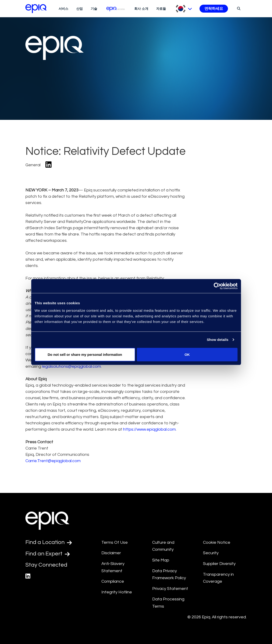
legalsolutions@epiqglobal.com (71, 366)
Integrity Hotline (117, 592)
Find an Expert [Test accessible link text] (48, 554)
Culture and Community (163, 546)
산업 (79, 9)
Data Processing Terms (168, 603)
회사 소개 (141, 9)
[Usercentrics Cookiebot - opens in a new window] (217, 286)
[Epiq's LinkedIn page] (28, 576)
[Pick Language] (184, 9)
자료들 (161, 9)
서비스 (63, 9)
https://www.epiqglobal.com (149, 429)
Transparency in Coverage (218, 578)
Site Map (161, 560)
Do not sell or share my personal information (85, 354)
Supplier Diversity (219, 564)
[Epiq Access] (116, 9)
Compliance (113, 581)
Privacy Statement (170, 589)
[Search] (238, 8)
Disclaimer (111, 553)
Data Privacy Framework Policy (169, 575)
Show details (218, 340)
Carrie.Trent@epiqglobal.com (53, 461)
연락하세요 (214, 9)
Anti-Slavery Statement (113, 567)
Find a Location (49, 542)
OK (187, 354)
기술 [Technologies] (94, 9)
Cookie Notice (217, 542)
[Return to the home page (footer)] (36, 9)
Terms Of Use (115, 542)
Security (211, 553)
